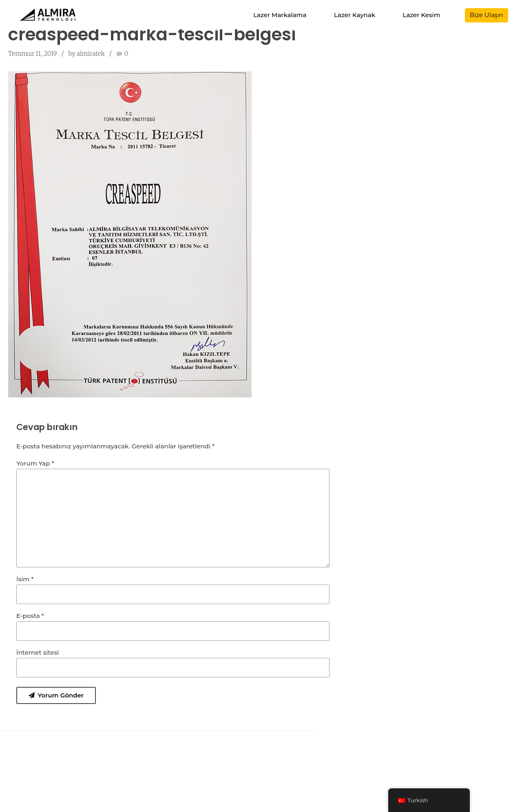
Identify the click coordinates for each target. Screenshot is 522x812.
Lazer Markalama (280, 15)
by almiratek (86, 54)
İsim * (25, 579)
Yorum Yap (35, 463)
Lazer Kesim (422, 15)
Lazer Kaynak (355, 15)
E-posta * (30, 616)
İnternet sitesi (38, 652)
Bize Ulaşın (487, 15)
